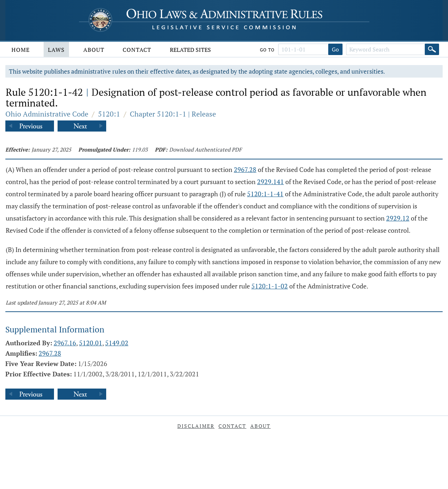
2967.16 (65, 343)
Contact (137, 50)
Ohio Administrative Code (47, 114)
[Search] (432, 49)
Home (21, 50)
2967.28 (245, 169)
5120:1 (109, 114)
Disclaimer (196, 426)
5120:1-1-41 (265, 194)
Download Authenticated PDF (205, 149)
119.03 (140, 149)
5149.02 (117, 343)
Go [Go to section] (335, 49)
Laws (56, 50)
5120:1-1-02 (270, 286)
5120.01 (91, 343)
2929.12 (398, 218)
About (94, 50)
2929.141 (270, 182)
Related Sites (190, 50)
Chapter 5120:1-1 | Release (173, 114)
